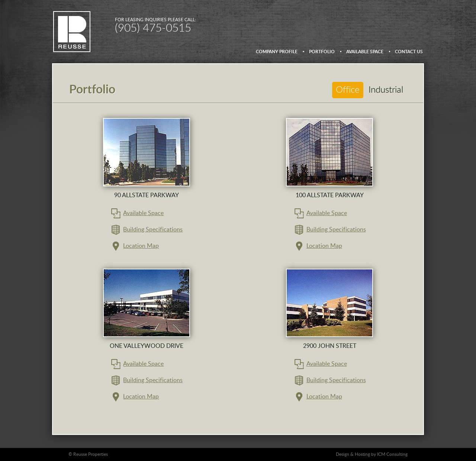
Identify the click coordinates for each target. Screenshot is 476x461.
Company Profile (277, 52)
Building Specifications (153, 230)
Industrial (386, 90)
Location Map (141, 246)
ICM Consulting (392, 454)
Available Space (143, 213)
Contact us (409, 52)
